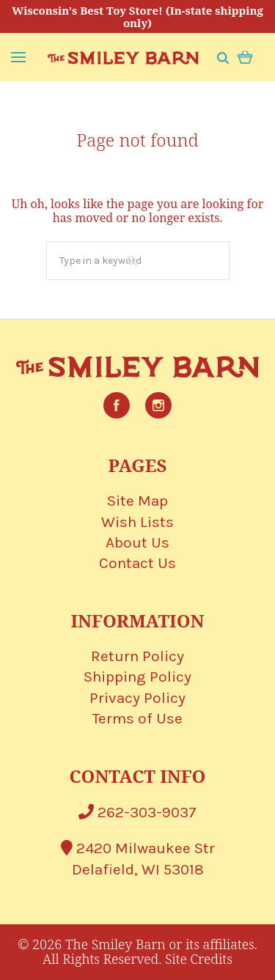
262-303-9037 (137, 812)
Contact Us (137, 563)
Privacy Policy (137, 698)
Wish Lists (137, 522)
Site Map (137, 501)
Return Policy (137, 656)
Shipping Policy (137, 677)
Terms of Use (137, 718)
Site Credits (199, 959)
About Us (137, 542)
